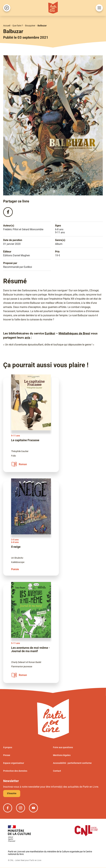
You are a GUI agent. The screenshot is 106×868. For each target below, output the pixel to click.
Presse (7, 755)
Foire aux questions (63, 748)
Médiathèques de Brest (74, 333)
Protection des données (15, 771)
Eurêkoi (50, 333)
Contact (57, 771)
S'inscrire (12, 794)
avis (27, 338)
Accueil (7, 26)
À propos (8, 748)
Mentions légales (62, 755)
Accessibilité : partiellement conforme (72, 763)
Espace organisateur (14, 763)
